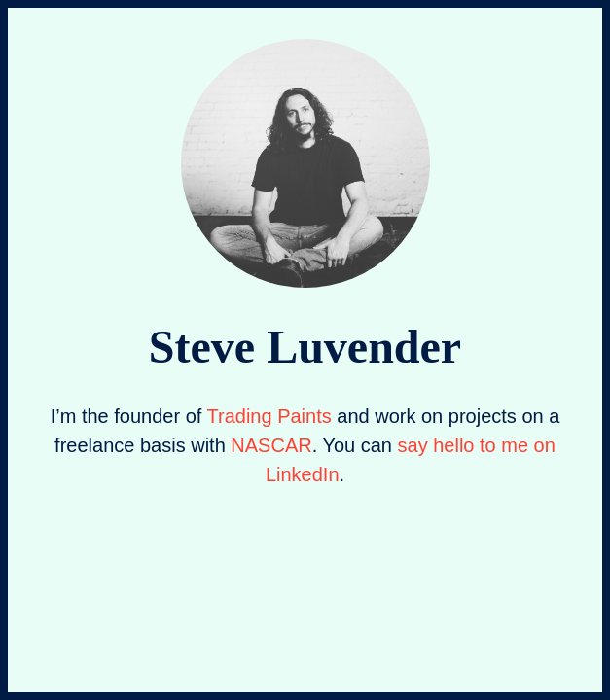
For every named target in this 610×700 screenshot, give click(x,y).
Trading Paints (269, 416)
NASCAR (271, 445)
